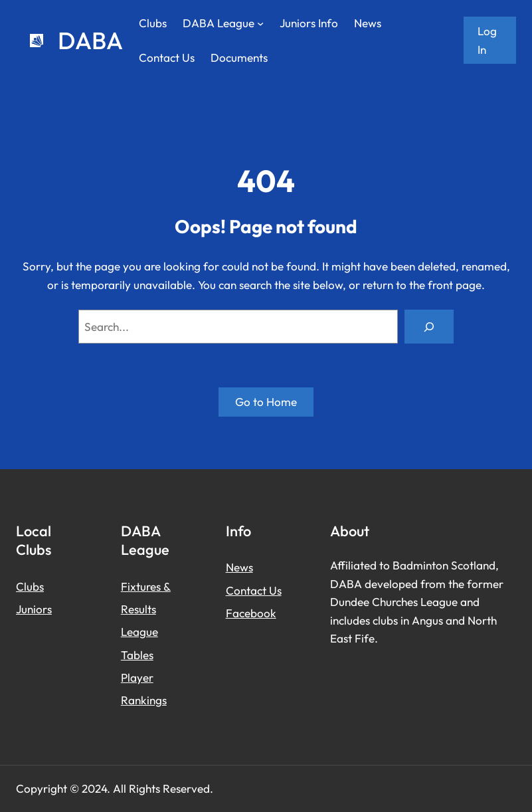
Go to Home (266, 402)
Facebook (251, 613)
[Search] (429, 327)
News (239, 567)
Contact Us (254, 590)
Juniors (34, 609)
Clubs (30, 586)
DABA (90, 40)
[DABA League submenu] (260, 23)
